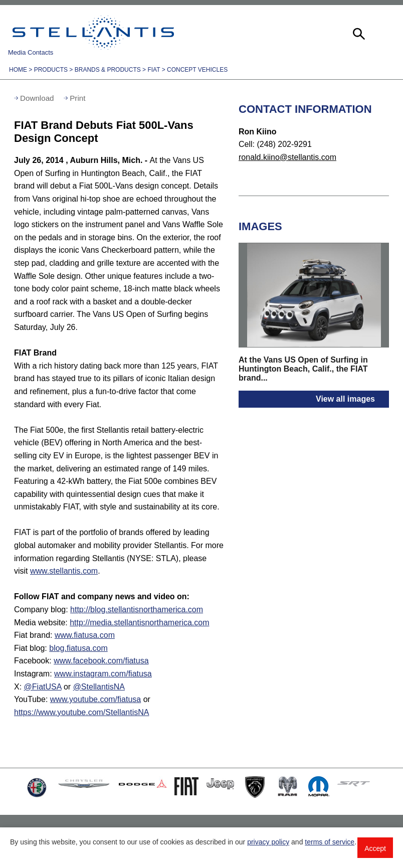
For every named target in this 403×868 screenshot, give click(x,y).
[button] (358, 33)
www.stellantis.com (64, 571)
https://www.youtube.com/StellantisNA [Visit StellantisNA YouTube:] (81, 712)
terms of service (330, 842)
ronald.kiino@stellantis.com (287, 157)
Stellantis (93, 33)
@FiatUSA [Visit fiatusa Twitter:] (43, 687)
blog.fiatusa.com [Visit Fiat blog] (78, 648)
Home (18, 70)
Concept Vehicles (197, 70)
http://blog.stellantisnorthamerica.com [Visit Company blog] (137, 610)
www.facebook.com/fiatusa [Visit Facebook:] (101, 661)
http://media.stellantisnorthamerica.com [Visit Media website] (139, 623)
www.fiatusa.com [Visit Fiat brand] (85, 635)
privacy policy (268, 842)
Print (77, 98)
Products (51, 70)
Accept (375, 848)
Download (37, 98)
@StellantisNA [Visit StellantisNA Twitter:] (99, 687)
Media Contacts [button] (31, 52)
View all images (345, 399)
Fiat (154, 70)
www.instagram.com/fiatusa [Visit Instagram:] (103, 674)
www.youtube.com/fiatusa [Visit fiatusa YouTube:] (95, 699)
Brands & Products (108, 70)
